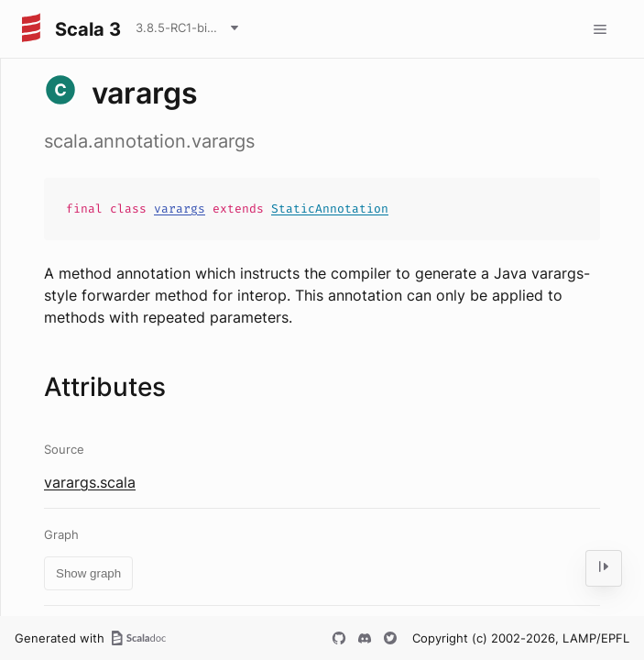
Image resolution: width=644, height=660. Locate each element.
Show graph (88, 573)
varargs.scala (90, 482)
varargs (180, 209)
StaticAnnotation (330, 209)
